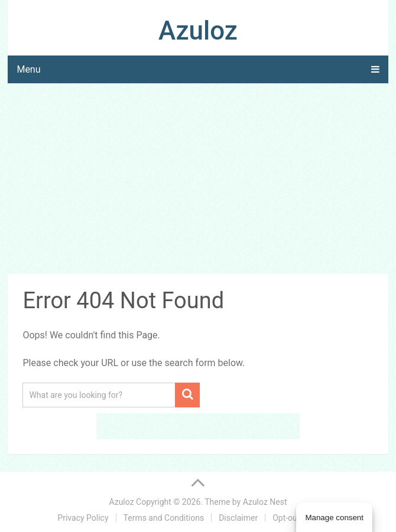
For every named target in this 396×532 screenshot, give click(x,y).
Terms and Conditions (164, 518)
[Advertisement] (198, 181)
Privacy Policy (83, 518)
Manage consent (334, 518)
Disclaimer (238, 518)
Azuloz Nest (265, 502)
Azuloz (198, 31)
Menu (28, 69)
